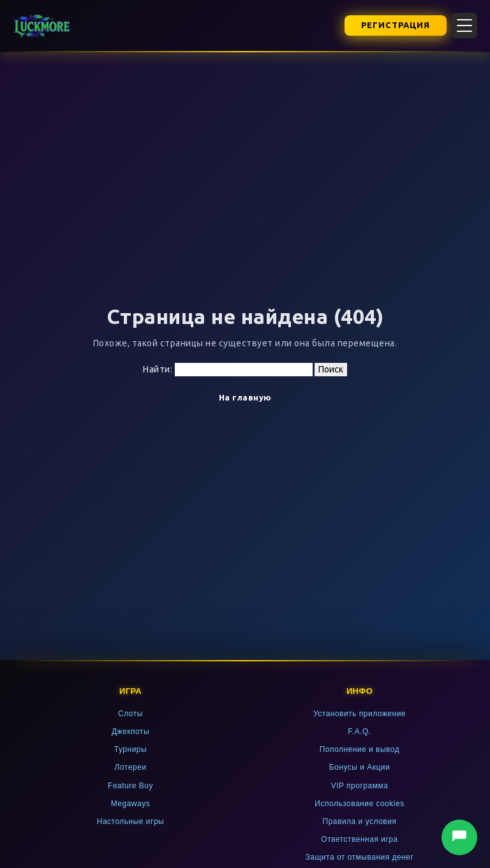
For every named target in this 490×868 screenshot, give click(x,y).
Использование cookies (359, 804)
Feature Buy (130, 786)
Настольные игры (131, 821)
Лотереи (131, 767)
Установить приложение (360, 714)
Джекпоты (130, 732)
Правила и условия (360, 821)
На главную (245, 397)
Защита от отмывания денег (360, 857)
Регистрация (396, 25)
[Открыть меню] (464, 26)
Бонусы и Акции (360, 767)
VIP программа (360, 786)
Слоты (130, 714)
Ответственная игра (359, 839)
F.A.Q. (359, 732)
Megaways (130, 804)
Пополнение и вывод (360, 749)
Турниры (130, 749)
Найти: (158, 369)
